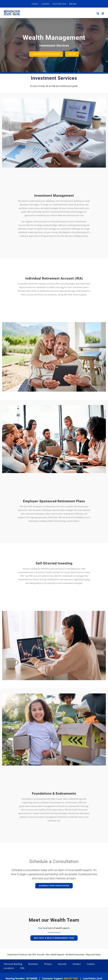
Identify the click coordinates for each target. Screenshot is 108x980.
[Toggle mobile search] (98, 13)
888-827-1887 (71, 978)
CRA (22, 968)
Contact (77, 964)
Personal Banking (13, 964)
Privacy (48, 964)
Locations (9, 968)
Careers (91, 964)
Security (62, 964)
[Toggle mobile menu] (103, 13)
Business (33, 964)
